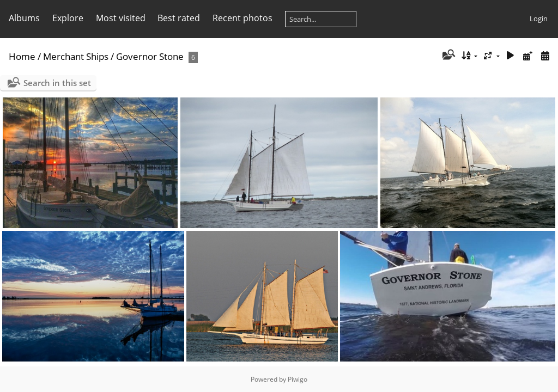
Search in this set (57, 83)
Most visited (121, 18)
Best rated (179, 18)
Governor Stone (150, 56)
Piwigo (298, 379)
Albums (24, 18)
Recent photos (242, 18)
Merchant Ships (76, 56)
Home (22, 56)
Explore (68, 18)
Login (539, 19)
